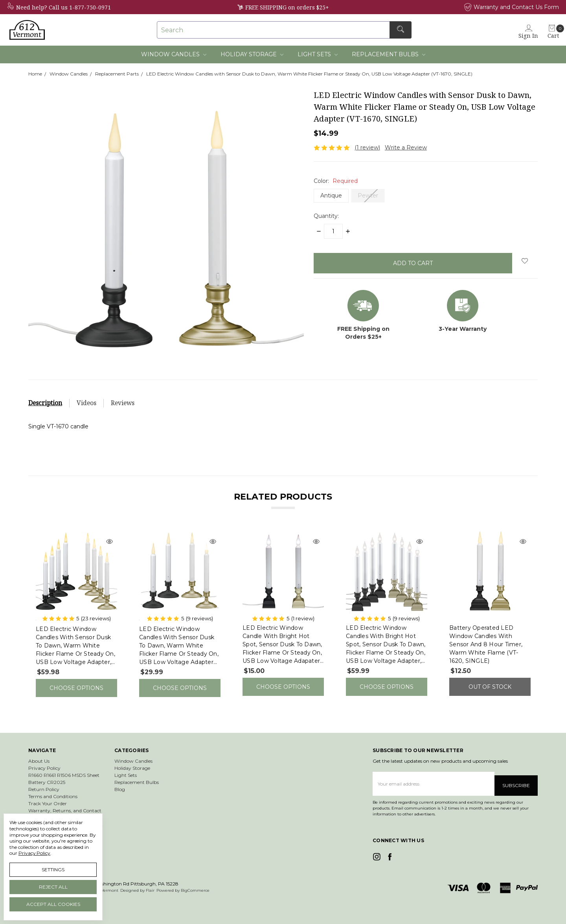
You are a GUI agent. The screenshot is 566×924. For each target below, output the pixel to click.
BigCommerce (195, 881)
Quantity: (326, 216)
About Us (39, 755)
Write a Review (406, 148)
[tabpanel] (76, 611)
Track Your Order (48, 797)
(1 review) (367, 148)
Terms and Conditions (53, 790)
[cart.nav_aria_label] (553, 30)
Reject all (53, 887)
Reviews (123, 403)
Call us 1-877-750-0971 (80, 7)
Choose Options (76, 685)
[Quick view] (109, 542)
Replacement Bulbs (389, 54)
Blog (120, 783)
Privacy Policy (44, 762)
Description (45, 403)
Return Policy (44, 783)
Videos (86, 403)
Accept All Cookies (53, 904)
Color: (336, 181)
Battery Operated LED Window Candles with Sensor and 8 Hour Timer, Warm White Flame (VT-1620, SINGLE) (486, 644)
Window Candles (174, 54)
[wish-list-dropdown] (525, 261)
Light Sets (318, 54)
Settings (53, 870)
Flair (150, 881)
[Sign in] (533, 30)
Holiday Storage (252, 54)
